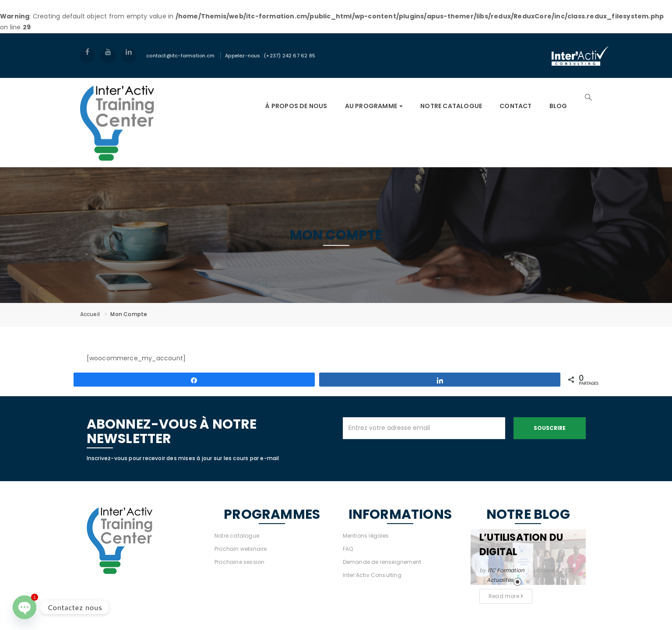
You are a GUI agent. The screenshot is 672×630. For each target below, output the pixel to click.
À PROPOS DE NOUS (296, 106)
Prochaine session (239, 562)
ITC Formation (506, 570)
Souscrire (550, 428)
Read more (506, 596)
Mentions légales (366, 536)
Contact (515, 106)
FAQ (348, 549)
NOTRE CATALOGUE (451, 106)
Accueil (90, 314)
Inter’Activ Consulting (372, 575)
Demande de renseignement (382, 562)
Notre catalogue (237, 536)
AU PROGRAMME (374, 106)
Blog (558, 106)
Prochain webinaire (241, 549)
